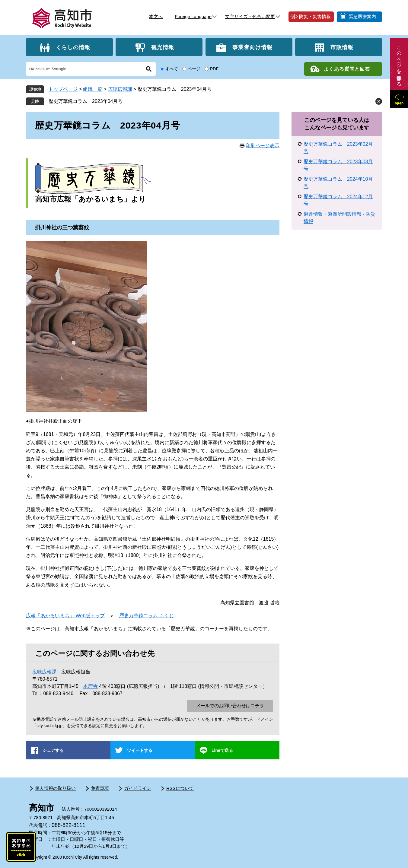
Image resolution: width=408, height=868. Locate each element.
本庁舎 (91, 686)
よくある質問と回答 (347, 69)
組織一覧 (93, 89)
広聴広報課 (120, 89)
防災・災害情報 (315, 16)
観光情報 (163, 47)
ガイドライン (138, 788)
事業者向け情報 (252, 47)
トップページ (63, 89)
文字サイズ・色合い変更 (250, 16)
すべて (172, 69)
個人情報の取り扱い (55, 788)
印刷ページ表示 (263, 146)
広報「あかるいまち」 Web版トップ (65, 616)
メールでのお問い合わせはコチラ (230, 706)
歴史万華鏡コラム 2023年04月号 (86, 101)
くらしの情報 (73, 47)
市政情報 (342, 47)
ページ (194, 69)
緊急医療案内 (362, 16)
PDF (214, 69)
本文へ (156, 16)
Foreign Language (193, 16)
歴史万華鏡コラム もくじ (146, 616)
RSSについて (180, 788)
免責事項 (100, 788)
